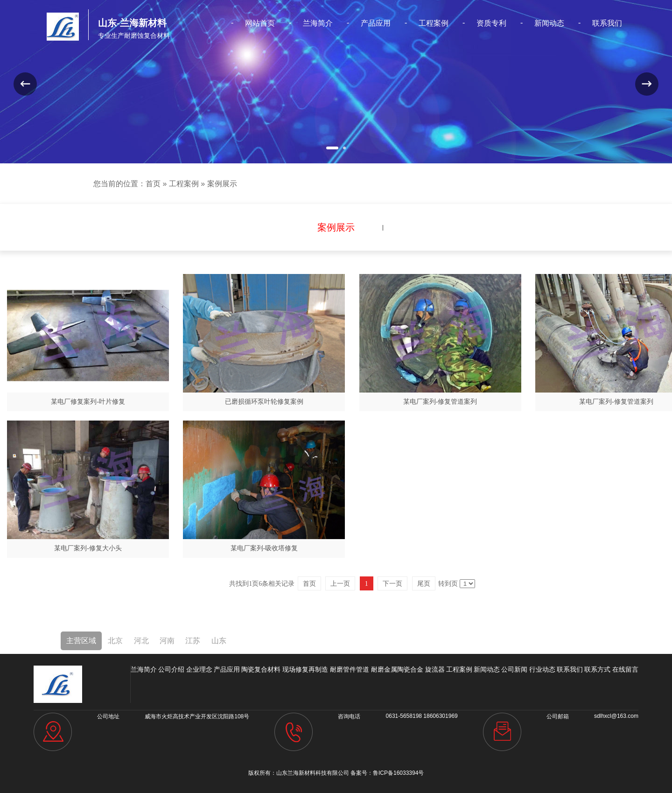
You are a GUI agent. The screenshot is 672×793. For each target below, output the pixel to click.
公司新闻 (514, 669)
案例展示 (222, 184)
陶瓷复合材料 (261, 669)
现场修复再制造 (305, 669)
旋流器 (435, 669)
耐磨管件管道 (350, 669)
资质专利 (490, 23)
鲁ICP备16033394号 (398, 773)
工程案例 (433, 23)
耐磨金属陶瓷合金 (397, 669)
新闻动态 (548, 23)
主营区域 (81, 641)
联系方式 (597, 669)
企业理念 (199, 669)
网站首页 (260, 23)
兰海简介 (318, 23)
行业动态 (542, 669)
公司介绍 (171, 669)
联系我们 (606, 23)
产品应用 (376, 23)
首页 (153, 184)
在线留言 (625, 669)
